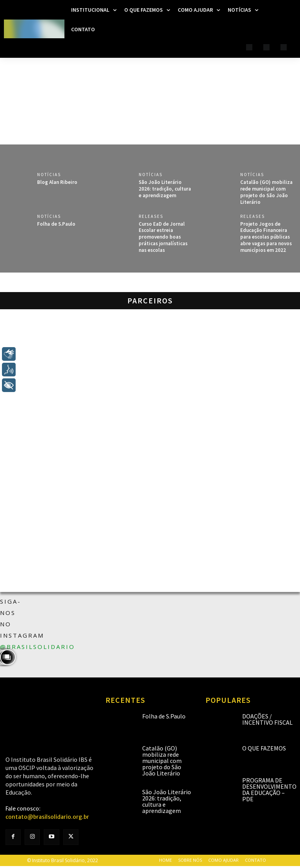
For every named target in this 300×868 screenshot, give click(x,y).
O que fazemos (264, 748)
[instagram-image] (1, 657)
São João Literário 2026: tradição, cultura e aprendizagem (165, 189)
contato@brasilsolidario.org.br (47, 817)
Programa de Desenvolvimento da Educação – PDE (269, 790)
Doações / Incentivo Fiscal (267, 719)
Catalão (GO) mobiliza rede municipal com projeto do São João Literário (266, 192)
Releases (151, 217)
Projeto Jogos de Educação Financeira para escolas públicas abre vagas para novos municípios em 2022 (266, 237)
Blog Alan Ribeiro (57, 182)
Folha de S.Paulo (56, 224)
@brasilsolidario (37, 647)
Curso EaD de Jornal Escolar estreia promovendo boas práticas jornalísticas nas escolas (163, 237)
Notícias (49, 175)
